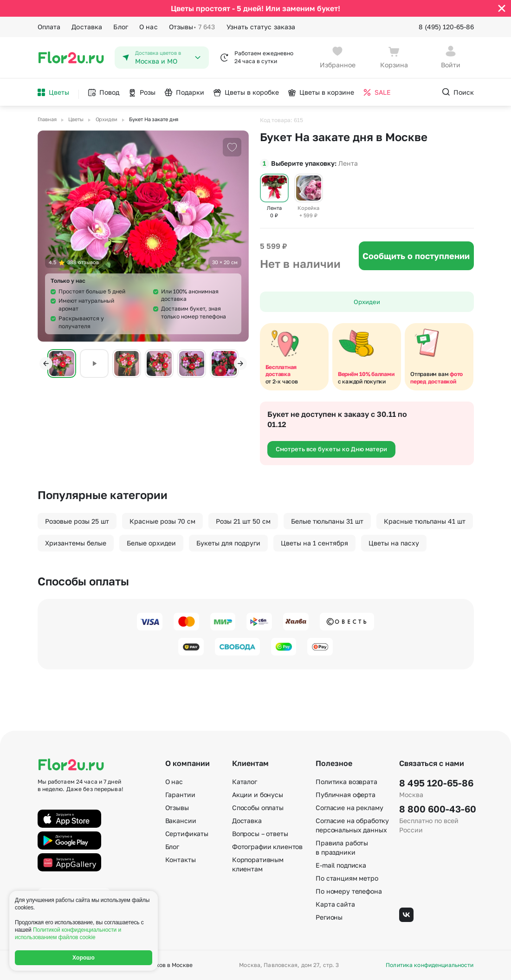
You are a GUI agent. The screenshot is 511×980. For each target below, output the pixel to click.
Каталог (245, 782)
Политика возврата (346, 782)
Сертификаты (187, 834)
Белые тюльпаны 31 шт (327, 521)
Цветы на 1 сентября (314, 543)
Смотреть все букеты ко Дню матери (331, 449)
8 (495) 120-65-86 (446, 27)
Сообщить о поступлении (416, 256)
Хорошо (84, 958)
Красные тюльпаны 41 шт (425, 521)
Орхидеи (367, 302)
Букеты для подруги (228, 543)
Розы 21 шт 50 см (243, 521)
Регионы (329, 917)
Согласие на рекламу (349, 808)
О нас (149, 27)
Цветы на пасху (394, 543)
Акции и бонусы (258, 795)
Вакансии (181, 821)
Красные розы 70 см (162, 521)
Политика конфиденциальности (430, 965)
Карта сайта (335, 904)
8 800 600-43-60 (436, 809)
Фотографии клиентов (267, 847)
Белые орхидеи (151, 543)
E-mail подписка (341, 865)
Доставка (87, 27)
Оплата (49, 27)
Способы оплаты (258, 808)
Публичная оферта (346, 795)
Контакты (181, 860)
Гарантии (180, 795)
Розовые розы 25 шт (77, 521)
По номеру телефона (349, 891)
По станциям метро (347, 878)
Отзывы (192, 27)
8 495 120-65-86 (436, 783)
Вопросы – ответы (260, 834)
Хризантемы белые (76, 543)
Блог (121, 27)
